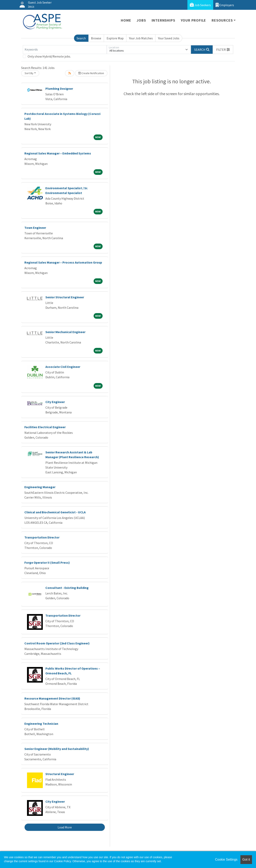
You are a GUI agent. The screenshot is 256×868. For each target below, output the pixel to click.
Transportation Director (42, 537)
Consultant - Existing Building (67, 588)
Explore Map (115, 38)
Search (81, 38)
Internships (163, 20)
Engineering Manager (40, 487)
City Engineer (55, 402)
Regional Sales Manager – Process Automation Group (63, 262)
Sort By (29, 73)
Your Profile (193, 20)
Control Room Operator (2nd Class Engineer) (57, 643)
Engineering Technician (41, 724)
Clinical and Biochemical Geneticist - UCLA (55, 512)
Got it (246, 860)
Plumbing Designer (59, 89)
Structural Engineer (60, 774)
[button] (223, 50)
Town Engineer (35, 228)
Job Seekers (200, 5)
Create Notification (91, 73)
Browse (96, 38)
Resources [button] (222, 20)
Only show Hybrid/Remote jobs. (49, 56)
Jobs (141, 20)
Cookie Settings (226, 860)
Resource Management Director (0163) (52, 698)
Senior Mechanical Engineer (65, 332)
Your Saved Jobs (169, 38)
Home (126, 20)
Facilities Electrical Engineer (45, 427)
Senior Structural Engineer (65, 297)
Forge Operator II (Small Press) (47, 562)
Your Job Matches (141, 38)
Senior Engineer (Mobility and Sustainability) (57, 749)
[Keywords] (65, 50)
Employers (225, 5)
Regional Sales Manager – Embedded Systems (58, 153)
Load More (65, 827)
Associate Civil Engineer (63, 367)
